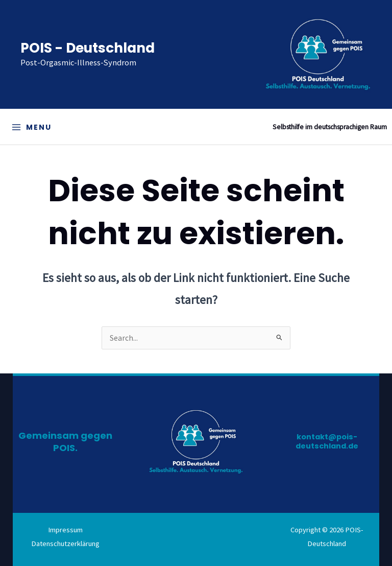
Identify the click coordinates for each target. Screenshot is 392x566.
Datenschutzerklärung (65, 544)
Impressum (65, 530)
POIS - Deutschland (88, 48)
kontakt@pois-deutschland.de (327, 441)
